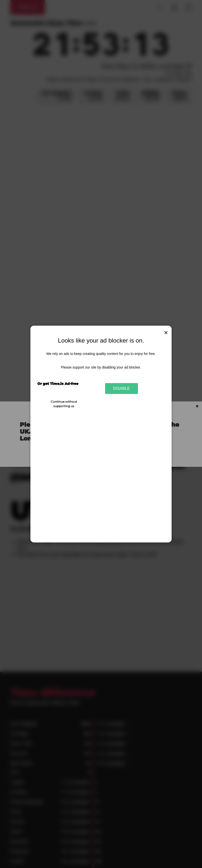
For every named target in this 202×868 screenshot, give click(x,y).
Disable (122, 388)
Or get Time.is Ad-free (58, 384)
